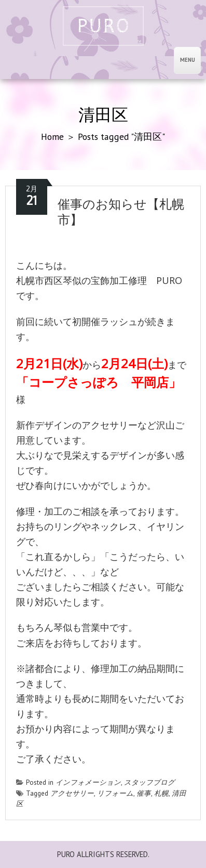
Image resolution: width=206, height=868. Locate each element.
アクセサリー (72, 793)
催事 (144, 793)
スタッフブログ (149, 782)
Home (52, 137)
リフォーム (115, 793)
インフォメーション (88, 782)
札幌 (161, 793)
